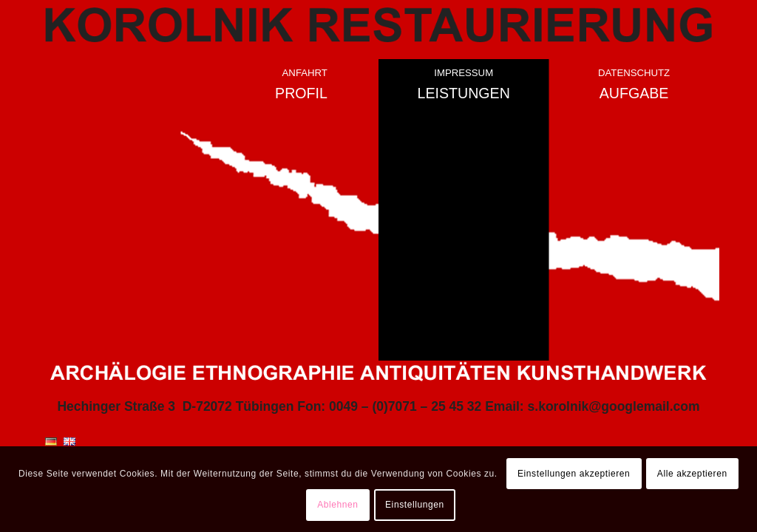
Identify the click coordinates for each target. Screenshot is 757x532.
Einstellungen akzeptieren (574, 474)
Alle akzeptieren (692, 474)
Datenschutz (634, 73)
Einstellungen (415, 505)
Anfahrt (305, 73)
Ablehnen (338, 505)
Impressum (464, 73)
